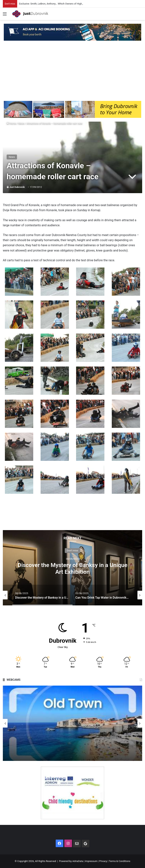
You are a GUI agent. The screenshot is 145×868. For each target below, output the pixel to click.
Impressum (91, 861)
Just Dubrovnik (17, 187)
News (21, 124)
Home (11, 124)
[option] (72, 568)
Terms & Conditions (120, 861)
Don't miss (72, 550)
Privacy (103, 861)
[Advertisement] (72, 73)
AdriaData (78, 861)
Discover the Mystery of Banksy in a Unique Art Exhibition (72, 568)
